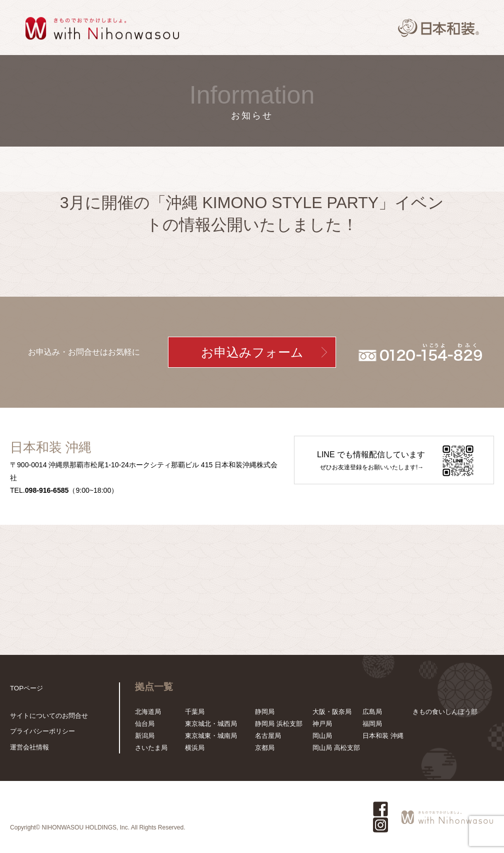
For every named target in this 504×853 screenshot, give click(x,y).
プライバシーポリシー (42, 731)
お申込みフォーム (252, 352)
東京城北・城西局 (211, 724)
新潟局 (145, 736)
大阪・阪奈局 (332, 712)
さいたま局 (151, 748)
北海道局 (148, 712)
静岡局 (265, 712)
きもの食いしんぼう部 (445, 712)
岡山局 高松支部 (336, 748)
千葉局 (195, 712)
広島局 (372, 712)
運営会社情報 (29, 747)
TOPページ (26, 688)
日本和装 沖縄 (383, 736)
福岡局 (372, 724)
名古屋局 (268, 736)
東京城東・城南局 (211, 736)
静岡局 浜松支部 (279, 724)
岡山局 (322, 736)
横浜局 (195, 748)
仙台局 (145, 724)
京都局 (265, 748)
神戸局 (322, 724)
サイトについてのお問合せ (49, 716)
